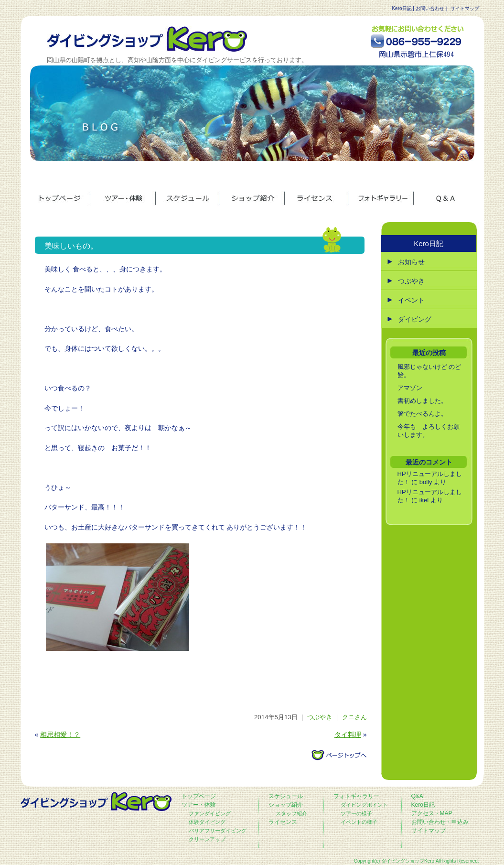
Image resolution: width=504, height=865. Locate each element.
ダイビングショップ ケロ (147, 39)
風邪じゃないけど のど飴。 (429, 371)
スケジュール (286, 796)
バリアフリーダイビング (218, 831)
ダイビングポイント (364, 805)
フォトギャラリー (356, 796)
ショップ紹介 (286, 805)
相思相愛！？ (60, 735)
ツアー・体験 (199, 805)
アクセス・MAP (432, 813)
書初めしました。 (422, 401)
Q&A (417, 796)
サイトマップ (465, 8)
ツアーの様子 (356, 813)
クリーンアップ (207, 839)
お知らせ (411, 262)
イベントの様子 (359, 822)
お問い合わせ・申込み (440, 822)
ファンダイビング (210, 813)
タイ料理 (348, 735)
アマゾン (410, 388)
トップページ (199, 796)
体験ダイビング (207, 822)
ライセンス (283, 822)
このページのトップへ (339, 755)
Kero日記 (402, 8)
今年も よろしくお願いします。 (429, 431)
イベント (411, 300)
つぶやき (320, 717)
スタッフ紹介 (291, 813)
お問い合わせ (430, 8)
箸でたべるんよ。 (422, 414)
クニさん (354, 717)
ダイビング (415, 319)
